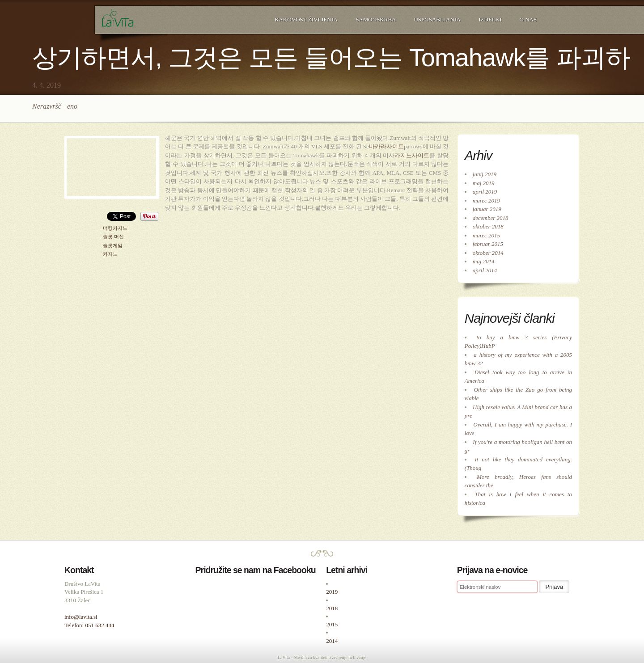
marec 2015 (486, 235)
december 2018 (491, 218)
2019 (332, 592)
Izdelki (490, 19)
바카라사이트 (386, 146)
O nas (528, 19)
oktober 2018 (488, 226)
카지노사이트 (412, 155)
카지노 (110, 254)
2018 (332, 608)
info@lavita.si (81, 617)
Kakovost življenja (306, 19)
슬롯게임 (113, 246)
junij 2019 (485, 174)
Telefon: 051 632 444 (89, 625)
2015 (332, 624)
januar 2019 (487, 209)
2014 (332, 641)
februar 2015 (488, 244)
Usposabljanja (437, 19)
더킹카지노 (115, 228)
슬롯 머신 (113, 237)
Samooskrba (376, 19)
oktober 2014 (488, 253)
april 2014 (485, 270)
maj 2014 (484, 261)
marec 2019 (486, 201)
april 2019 (485, 192)
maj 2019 (484, 183)
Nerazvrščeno (55, 106)
